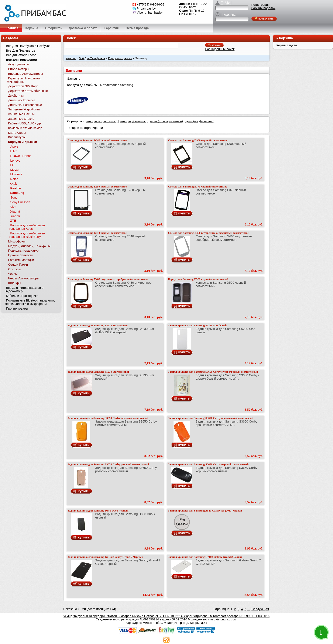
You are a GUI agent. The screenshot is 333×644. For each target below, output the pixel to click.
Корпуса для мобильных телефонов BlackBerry (27, 235)
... (248, 609)
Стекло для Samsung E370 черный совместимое (198, 187)
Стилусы (14, 269)
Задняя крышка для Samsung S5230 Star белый (197, 325)
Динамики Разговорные (25, 105)
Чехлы (13, 274)
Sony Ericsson (20, 202)
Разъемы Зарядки (21, 260)
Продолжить (264, 19)
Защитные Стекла (21, 119)
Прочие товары (17, 309)
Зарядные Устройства (24, 109)
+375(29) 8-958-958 (151, 4)
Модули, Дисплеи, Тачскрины (29, 246)
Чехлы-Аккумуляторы (24, 278)
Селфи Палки (18, 265)
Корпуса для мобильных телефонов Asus (27, 227)
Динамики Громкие (22, 100)
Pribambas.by (146, 8)
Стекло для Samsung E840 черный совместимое (97, 233)
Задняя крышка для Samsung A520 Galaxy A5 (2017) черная (205, 511)
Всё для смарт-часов (21, 55)
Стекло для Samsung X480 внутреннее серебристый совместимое (108, 279)
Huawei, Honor (20, 156)
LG (12, 165)
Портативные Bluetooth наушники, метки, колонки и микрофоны (30, 302)
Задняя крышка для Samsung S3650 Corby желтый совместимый (108, 418)
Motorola (16, 174)
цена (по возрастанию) (167, 121)
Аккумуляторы (18, 64)
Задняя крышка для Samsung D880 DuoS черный (98, 511)
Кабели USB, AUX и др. (25, 123)
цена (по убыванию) (200, 121)
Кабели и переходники (22, 296)
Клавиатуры (17, 137)
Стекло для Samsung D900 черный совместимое (198, 140)
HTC (13, 151)
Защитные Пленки (21, 114)
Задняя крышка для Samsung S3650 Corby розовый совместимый (108, 464)
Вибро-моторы (19, 69)
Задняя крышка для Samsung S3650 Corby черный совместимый (208, 464)
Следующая (260, 609)
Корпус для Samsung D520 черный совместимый (198, 279)
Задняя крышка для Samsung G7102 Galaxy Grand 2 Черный (105, 557)
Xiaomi (15, 211)
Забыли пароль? (263, 8)
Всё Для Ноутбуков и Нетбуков (28, 46)
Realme (16, 188)
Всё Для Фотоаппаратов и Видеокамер (24, 289)
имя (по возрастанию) (102, 121)
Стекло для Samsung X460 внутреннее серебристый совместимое (208, 233)
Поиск (71, 38)
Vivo (13, 207)
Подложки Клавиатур (23, 251)
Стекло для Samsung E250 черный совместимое (97, 187)
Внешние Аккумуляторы (25, 74)
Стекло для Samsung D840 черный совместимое (97, 140)
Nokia (14, 179)
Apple (14, 147)
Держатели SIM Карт (23, 86)
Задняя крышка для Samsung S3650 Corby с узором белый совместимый (213, 372)
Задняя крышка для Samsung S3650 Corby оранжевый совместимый (211, 418)
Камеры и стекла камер (25, 128)
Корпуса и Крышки (120, 58)
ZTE (13, 221)
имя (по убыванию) (134, 121)
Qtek (13, 184)
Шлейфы (15, 283)
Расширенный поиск (220, 49)
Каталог (71, 58)
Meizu (14, 170)
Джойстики (16, 96)
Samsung (17, 193)
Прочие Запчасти (21, 255)
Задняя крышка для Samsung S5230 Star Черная (98, 325)
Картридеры (17, 133)
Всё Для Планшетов (20, 51)
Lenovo (15, 161)
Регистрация (261, 5)
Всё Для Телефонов (92, 58)
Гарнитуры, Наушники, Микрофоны (24, 80)
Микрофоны (17, 241)
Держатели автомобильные (28, 91)
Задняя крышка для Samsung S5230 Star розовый (98, 372)
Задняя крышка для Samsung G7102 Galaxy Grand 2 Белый (205, 557)
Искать (214, 45)
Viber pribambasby (150, 13)
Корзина (286, 38)
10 (101, 128)
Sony (14, 197)
